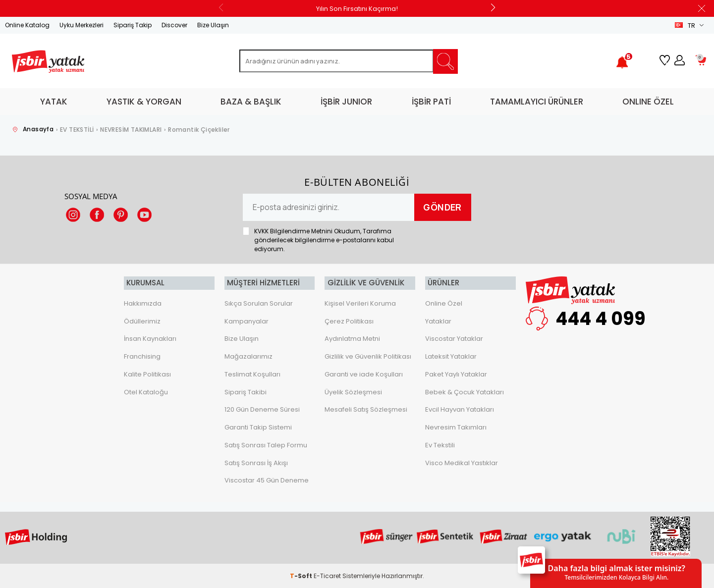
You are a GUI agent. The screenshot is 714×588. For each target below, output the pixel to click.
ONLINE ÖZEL (648, 102)
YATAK (54, 102)
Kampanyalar (247, 321)
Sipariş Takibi (246, 392)
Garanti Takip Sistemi (258, 427)
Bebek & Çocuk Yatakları (465, 392)
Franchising (142, 356)
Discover (174, 25)
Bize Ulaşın (213, 25)
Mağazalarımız (248, 356)
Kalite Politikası (147, 374)
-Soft (302, 575)
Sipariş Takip (133, 25)
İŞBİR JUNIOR (346, 102)
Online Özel (444, 303)
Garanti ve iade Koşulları (364, 374)
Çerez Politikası (349, 321)
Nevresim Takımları (456, 427)
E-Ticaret (327, 575)
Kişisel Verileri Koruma (360, 303)
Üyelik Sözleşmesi (353, 392)
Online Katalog (27, 25)
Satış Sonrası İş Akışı (256, 462)
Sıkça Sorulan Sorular (259, 303)
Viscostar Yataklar (454, 339)
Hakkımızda (143, 303)
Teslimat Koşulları (252, 374)
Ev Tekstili (440, 445)
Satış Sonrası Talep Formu (266, 445)
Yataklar (438, 321)
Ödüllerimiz (142, 321)
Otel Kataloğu (146, 392)
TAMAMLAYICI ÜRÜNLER (537, 102)
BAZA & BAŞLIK (251, 102)
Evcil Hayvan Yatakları (460, 409)
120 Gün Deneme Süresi (262, 409)
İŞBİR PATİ (431, 102)
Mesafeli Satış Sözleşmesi (366, 409)
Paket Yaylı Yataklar (456, 374)
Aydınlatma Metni (352, 339)
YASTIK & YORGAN (144, 102)
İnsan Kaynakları (150, 339)
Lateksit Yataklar (451, 356)
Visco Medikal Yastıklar (462, 462)
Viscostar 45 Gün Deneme (267, 480)
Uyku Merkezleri (82, 25)
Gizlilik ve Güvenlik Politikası (368, 356)
